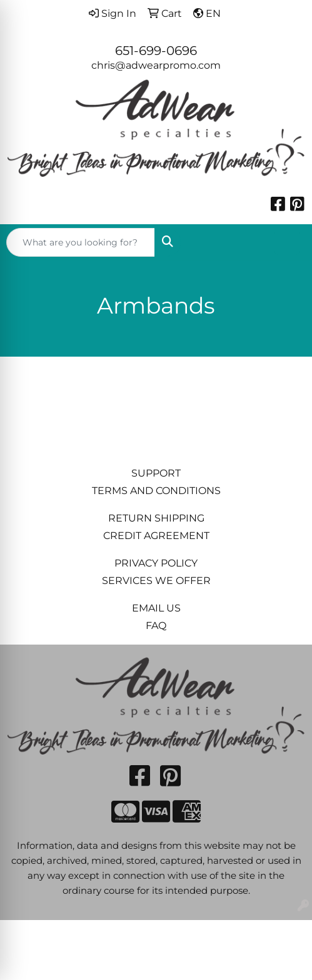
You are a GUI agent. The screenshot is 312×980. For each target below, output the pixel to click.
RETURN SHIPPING (156, 518)
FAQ (156, 626)
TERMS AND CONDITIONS (156, 491)
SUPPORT (156, 473)
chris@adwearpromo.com (156, 65)
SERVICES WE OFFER (156, 581)
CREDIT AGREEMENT (156, 536)
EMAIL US (156, 608)
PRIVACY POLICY (156, 563)
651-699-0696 (156, 51)
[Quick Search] (81, 242)
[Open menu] (287, 242)
